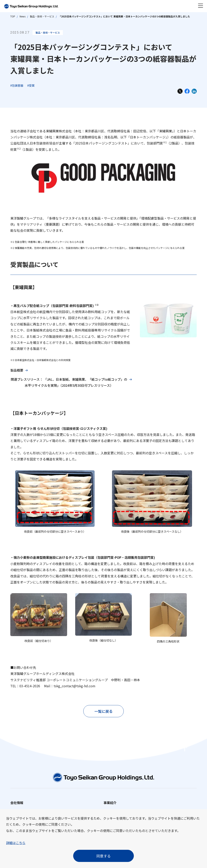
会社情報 (17, 803)
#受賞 (31, 85)
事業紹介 (110, 803)
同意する (103, 856)
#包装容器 (17, 85)
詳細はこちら (16, 843)
